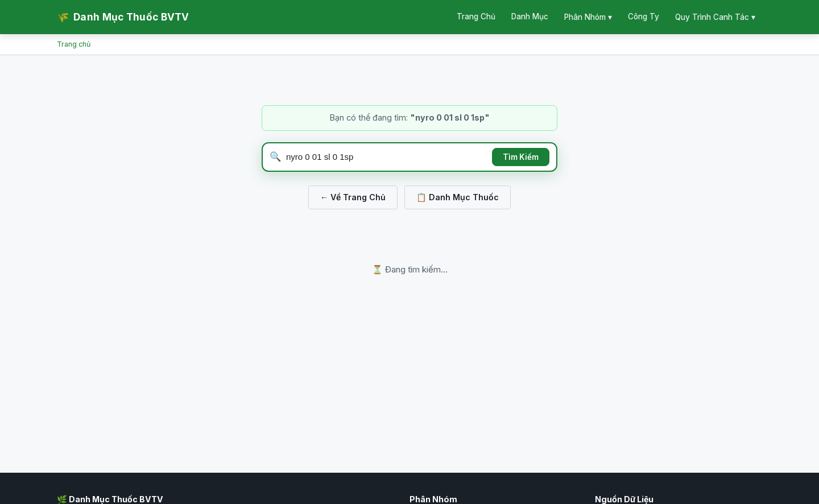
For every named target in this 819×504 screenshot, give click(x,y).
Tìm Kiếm (521, 157)
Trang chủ (74, 44)
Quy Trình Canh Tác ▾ (715, 17)
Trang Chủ (476, 16)
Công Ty (644, 16)
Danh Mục (530, 16)
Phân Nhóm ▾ (588, 17)
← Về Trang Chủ (353, 197)
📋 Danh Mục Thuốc (458, 197)
